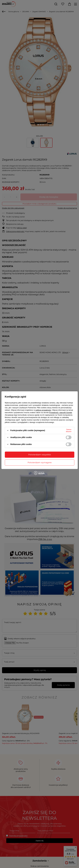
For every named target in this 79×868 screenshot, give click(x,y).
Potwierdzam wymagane (40, 462)
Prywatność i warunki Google (61, 412)
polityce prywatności (43, 410)
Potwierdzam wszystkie (40, 455)
